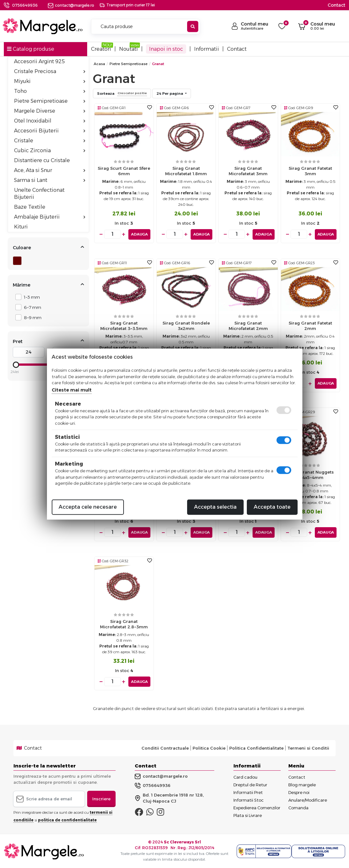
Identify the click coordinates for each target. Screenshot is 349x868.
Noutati (129, 49)
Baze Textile (30, 207)
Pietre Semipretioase (50, 101)
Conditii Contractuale (165, 748)
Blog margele (302, 784)
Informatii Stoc (249, 799)
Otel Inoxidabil (50, 121)
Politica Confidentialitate (256, 748)
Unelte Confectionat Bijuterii (39, 194)
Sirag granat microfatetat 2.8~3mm (124, 624)
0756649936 (25, 5)
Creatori (101, 49)
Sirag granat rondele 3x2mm (186, 326)
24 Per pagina (170, 94)
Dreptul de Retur (250, 784)
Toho (50, 91)
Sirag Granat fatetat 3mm (310, 171)
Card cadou (245, 776)
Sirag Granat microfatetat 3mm (248, 171)
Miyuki (50, 81)
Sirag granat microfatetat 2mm (248, 326)
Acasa (99, 64)
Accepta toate (272, 507)
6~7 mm (31, 307)
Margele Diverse (50, 111)
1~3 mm (30, 297)
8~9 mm (31, 317)
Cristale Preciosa (50, 71)
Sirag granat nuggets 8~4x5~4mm (310, 475)
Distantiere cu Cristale (42, 160)
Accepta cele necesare (88, 507)
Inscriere (101, 798)
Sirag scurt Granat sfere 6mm (124, 171)
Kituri (21, 227)
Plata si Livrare (248, 815)
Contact (336, 5)
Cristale (50, 141)
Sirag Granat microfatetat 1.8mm (186, 171)
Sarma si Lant (50, 180)
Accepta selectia (215, 507)
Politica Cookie (209, 748)
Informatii (207, 49)
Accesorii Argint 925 (39, 61)
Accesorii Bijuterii (50, 131)
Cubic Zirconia (50, 150)
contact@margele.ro (71, 5)
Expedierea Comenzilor (257, 807)
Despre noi (299, 792)
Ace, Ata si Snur (50, 170)
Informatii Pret (248, 792)
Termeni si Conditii (308, 748)
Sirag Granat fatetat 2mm (310, 326)
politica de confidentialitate (67, 820)
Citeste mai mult (72, 390)
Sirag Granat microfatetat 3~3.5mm (124, 326)
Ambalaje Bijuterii (50, 217)
